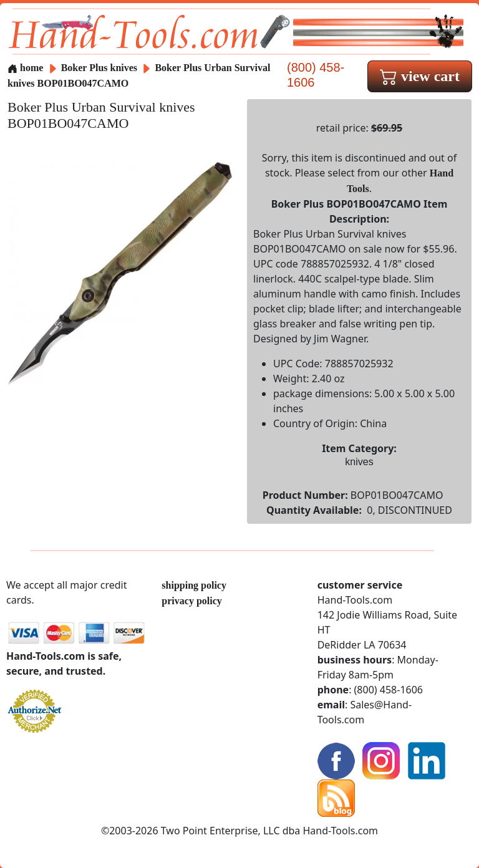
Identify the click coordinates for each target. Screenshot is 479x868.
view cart (420, 76)
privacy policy (191, 601)
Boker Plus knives (99, 68)
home (25, 68)
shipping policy (194, 585)
